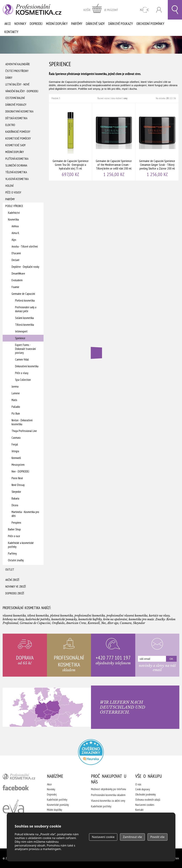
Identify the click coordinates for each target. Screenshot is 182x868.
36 (175, 98)
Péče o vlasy (22, 373)
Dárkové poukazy (121, 24)
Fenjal (15, 444)
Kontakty (11, 32)
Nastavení (103, 837)
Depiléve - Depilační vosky (25, 267)
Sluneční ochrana (16, 165)
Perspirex (16, 523)
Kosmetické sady (15, 145)
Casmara (16, 438)
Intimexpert (21, 331)
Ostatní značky (16, 560)
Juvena (15, 386)
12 (171, 98)
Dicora (15, 505)
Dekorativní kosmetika (19, 111)
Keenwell (16, 458)
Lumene (16, 393)
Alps (14, 240)
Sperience (20, 338)
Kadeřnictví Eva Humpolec (13, 811)
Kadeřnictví (14, 213)
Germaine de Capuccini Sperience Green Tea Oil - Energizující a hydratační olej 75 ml (71, 142)
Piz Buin (16, 413)
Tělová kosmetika (16, 172)
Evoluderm (17, 280)
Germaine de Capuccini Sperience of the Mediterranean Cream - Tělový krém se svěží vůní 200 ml (114, 142)
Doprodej (36, 24)
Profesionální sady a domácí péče (26, 309)
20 (167, 98)
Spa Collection (23, 380)
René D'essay (18, 485)
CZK (145, 10)
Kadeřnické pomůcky (18, 132)
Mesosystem (18, 465)
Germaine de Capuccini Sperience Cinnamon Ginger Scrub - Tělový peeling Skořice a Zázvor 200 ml (157, 142)
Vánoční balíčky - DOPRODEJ (22, 91)
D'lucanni (16, 253)
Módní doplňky (57, 24)
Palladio (16, 407)
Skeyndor (16, 492)
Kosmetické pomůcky (18, 138)
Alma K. (16, 233)
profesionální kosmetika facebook (16, 788)
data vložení (116, 98)
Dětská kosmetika (16, 118)
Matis (14, 400)
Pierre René (17, 478)
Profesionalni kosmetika (91, 752)
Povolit (157, 837)
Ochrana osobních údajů (148, 800)
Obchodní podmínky (150, 24)
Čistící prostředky (17, 71)
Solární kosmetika (24, 318)
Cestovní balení (15, 98)
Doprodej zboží (15, 593)
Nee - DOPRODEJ (20, 471)
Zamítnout (132, 837)
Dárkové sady (95, 24)
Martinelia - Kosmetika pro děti (25, 514)
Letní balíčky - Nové (17, 84)
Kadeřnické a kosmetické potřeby (21, 545)
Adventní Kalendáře (18, 64)
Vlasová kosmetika (17, 179)
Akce (8, 24)
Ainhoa (15, 226)
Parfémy (77, 24)
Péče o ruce (14, 536)
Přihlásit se (159, 10)
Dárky (9, 78)
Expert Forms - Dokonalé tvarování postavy (25, 349)
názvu (107, 98)
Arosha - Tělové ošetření (25, 246)
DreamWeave (18, 273)
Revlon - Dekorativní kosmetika (22, 422)
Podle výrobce (14, 206)
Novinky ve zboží (16, 587)
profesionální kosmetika (20, 777)
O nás (138, 784)
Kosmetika (13, 219)
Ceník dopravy (143, 789)
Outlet (10, 569)
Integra (15, 451)
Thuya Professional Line (24, 431)
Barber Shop (14, 529)
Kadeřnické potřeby (57, 800)
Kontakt (139, 810)
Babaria (15, 498)
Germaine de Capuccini (23, 294)
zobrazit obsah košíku (101, 10)
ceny (125, 98)
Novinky (20, 24)
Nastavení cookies (145, 805)
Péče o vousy (13, 192)
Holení (9, 186)
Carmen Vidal (22, 359)
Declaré (15, 260)
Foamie (15, 287)
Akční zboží (12, 580)
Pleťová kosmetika (17, 159)
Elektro (10, 125)
